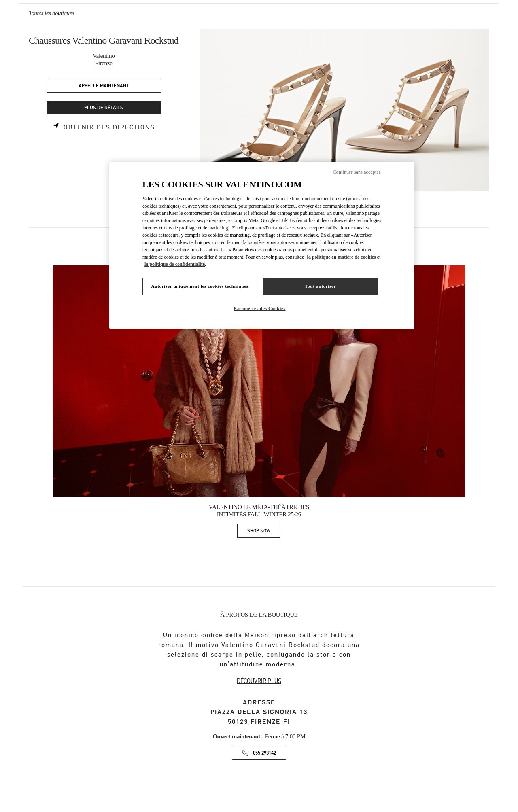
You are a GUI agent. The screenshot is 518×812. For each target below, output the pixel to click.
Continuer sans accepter (357, 172)
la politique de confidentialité (175, 264)
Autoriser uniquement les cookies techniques (200, 286)
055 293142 (264, 753)
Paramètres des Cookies (260, 308)
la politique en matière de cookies (342, 257)
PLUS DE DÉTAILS (104, 108)
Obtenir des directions (109, 127)
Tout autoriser (320, 286)
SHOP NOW (264, 532)
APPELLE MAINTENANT (104, 86)
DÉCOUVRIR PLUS (259, 681)
